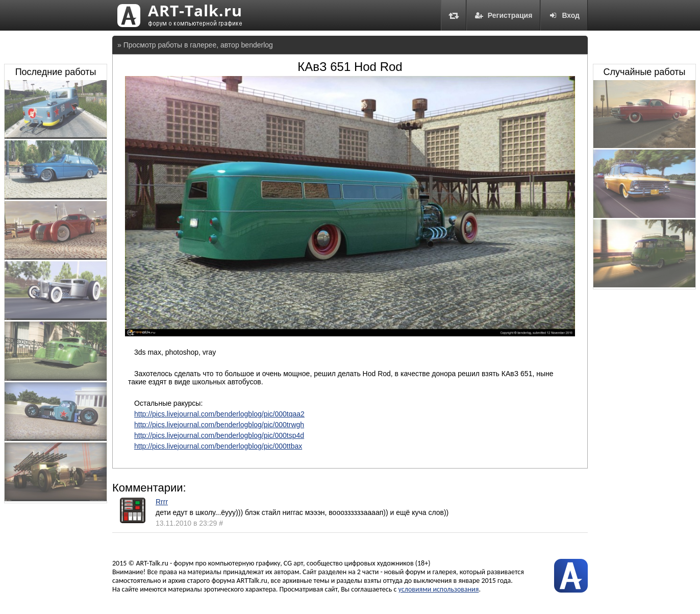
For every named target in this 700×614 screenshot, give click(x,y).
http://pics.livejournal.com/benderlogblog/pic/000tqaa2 (219, 414)
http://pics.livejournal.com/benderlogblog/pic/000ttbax (218, 446)
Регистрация (504, 15)
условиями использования (439, 589)
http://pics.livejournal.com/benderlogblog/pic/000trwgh (219, 425)
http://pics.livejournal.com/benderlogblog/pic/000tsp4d (219, 435)
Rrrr (162, 502)
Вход (564, 15)
